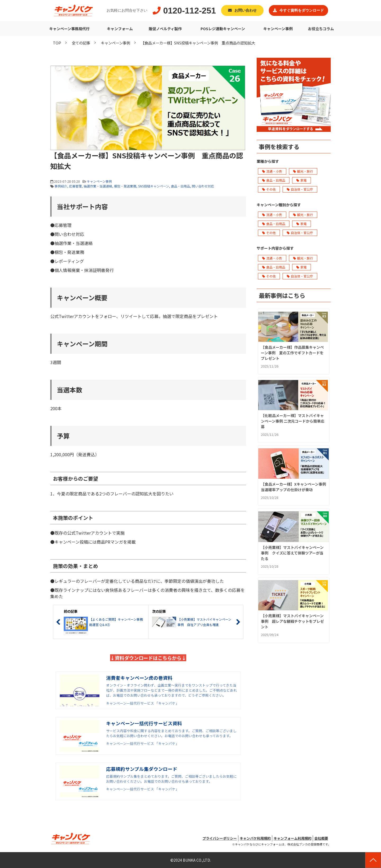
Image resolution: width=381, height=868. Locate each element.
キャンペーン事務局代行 (69, 29)
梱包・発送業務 (125, 186)
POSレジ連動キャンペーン (223, 29)
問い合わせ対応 (203, 186)
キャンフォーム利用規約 (292, 838)
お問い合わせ (246, 10)
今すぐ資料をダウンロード (302, 10)
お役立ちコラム (321, 29)
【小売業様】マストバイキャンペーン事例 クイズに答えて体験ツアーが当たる (292, 553)
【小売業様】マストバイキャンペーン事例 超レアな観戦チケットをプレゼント (292, 621)
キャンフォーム (120, 29)
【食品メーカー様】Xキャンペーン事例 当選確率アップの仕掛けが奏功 (294, 487)
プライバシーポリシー (220, 838)
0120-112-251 (190, 11)
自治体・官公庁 (300, 189)
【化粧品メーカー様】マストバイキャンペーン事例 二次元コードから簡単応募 (293, 421)
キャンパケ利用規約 (255, 838)
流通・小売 (272, 171)
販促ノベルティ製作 (165, 29)
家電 (301, 180)
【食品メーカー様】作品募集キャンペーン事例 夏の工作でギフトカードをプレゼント (292, 353)
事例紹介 (61, 186)
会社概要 (321, 838)
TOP (57, 43)
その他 (269, 189)
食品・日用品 (180, 186)
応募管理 (75, 186)
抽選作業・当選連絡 (98, 186)
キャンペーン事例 (278, 29)
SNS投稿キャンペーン (154, 186)
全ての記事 (81, 43)
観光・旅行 (303, 171)
